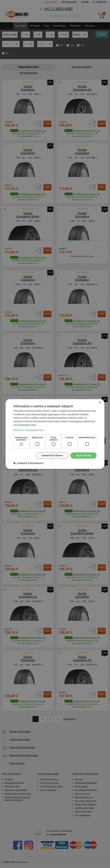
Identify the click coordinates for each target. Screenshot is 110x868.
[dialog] (55, 434)
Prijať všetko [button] (83, 455)
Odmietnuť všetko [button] (52, 455)
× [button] (100, 402)
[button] (55, 430)
